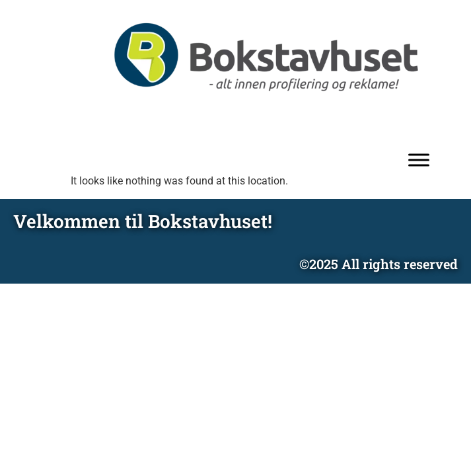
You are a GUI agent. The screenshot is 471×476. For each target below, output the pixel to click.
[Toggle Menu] (419, 160)
